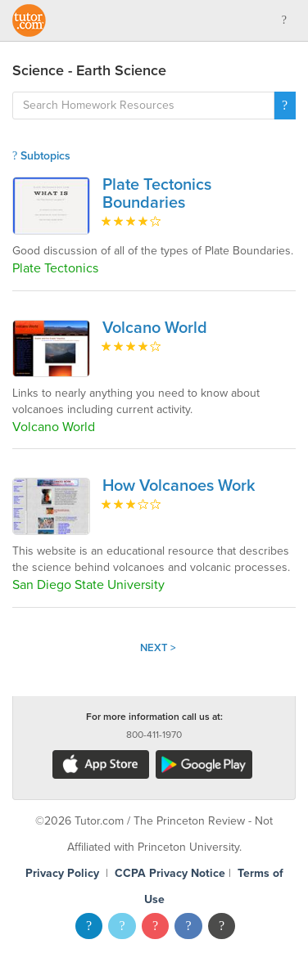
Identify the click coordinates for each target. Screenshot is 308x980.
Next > (158, 648)
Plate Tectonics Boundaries (157, 194)
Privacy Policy (62, 873)
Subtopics (41, 156)
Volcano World (155, 328)
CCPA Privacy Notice (170, 873)
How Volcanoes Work (179, 486)
